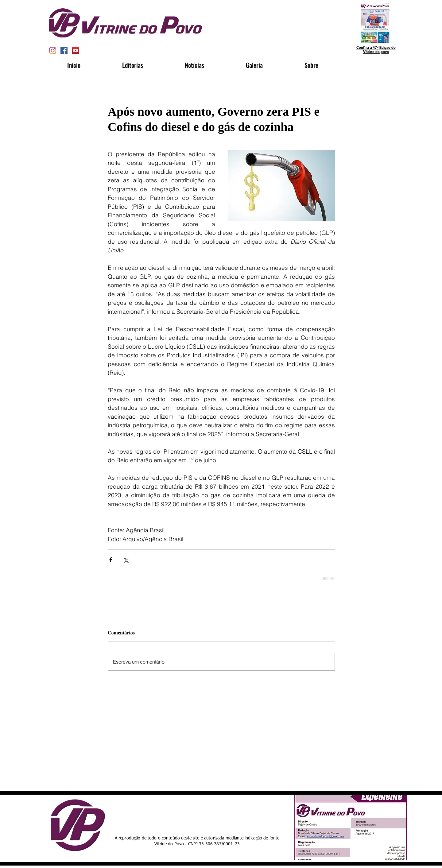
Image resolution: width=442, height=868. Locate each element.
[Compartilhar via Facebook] (111, 560)
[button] (133, 62)
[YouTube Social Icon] (75, 50)
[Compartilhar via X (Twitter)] (126, 560)
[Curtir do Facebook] (210, 814)
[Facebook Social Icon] (64, 50)
